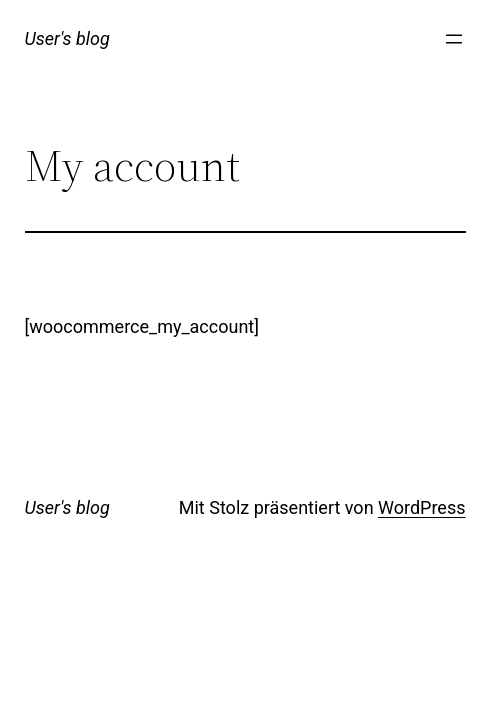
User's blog (67, 38)
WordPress (421, 507)
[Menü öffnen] (454, 39)
